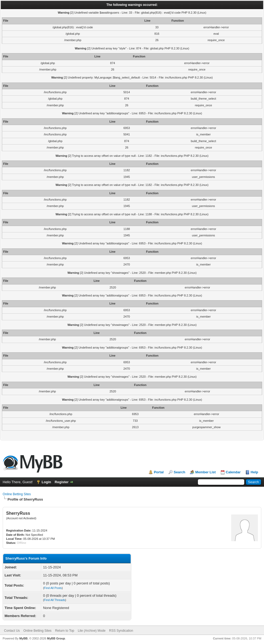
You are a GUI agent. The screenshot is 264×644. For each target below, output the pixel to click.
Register (62, 482)
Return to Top (65, 631)
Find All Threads (55, 600)
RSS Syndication (121, 631)
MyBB (23, 638)
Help (254, 472)
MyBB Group (56, 638)
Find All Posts (53, 588)
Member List (205, 472)
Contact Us (12, 631)
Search (179, 472)
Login (46, 482)
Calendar (233, 472)
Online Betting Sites (17, 494)
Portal (159, 472)
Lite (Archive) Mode (92, 631)
